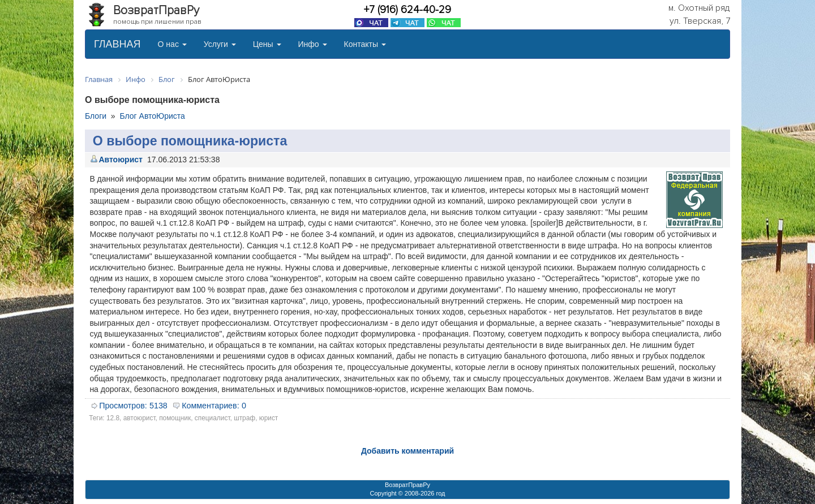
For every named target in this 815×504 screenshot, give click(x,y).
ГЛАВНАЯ (117, 44)
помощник (175, 418)
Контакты (365, 44)
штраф (244, 418)
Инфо (313, 44)
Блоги (96, 116)
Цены (267, 44)
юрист (269, 418)
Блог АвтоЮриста (152, 116)
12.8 (113, 418)
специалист (213, 418)
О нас (172, 44)
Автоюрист (121, 160)
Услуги (220, 44)
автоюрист (140, 418)
